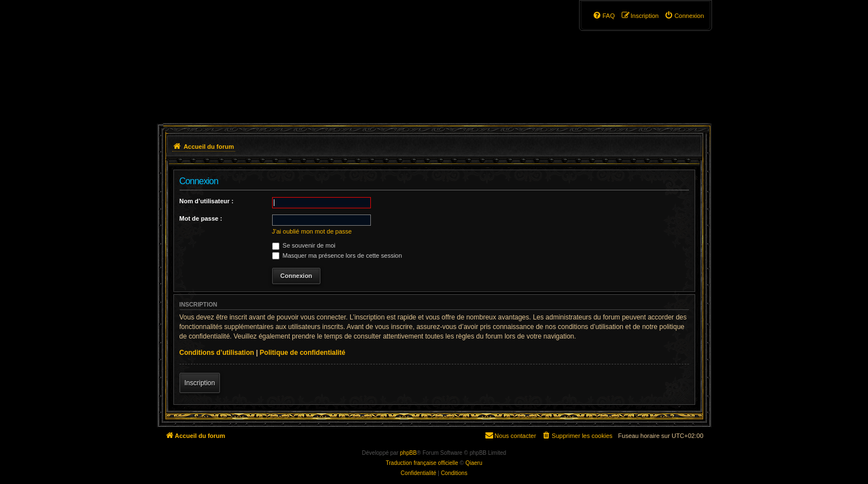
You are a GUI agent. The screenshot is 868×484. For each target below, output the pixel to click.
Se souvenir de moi (304, 245)
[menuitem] (684, 16)
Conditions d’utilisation (217, 353)
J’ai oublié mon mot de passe (312, 231)
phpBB (408, 453)
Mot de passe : (201, 218)
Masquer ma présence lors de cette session (337, 255)
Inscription (200, 383)
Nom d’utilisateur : (207, 201)
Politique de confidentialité (303, 353)
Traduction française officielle (422, 463)
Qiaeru (474, 463)
